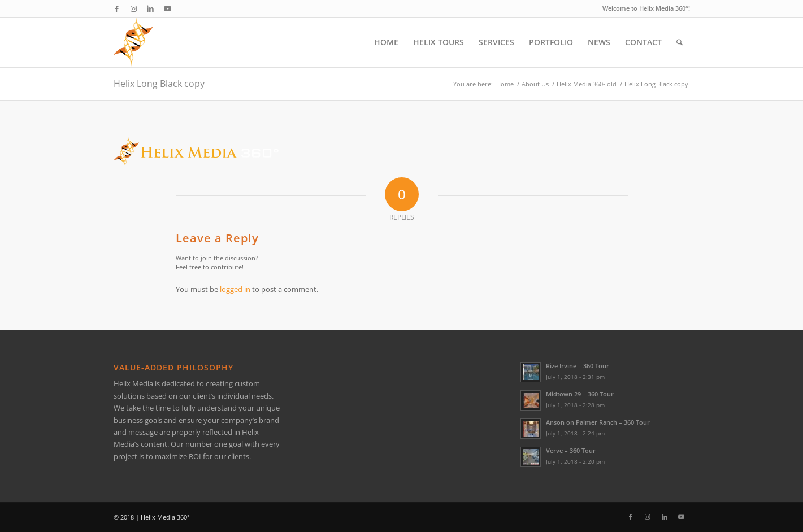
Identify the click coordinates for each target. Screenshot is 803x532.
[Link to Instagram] (134, 8)
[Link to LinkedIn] (151, 8)
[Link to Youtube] (168, 8)
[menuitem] (386, 42)
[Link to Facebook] (117, 8)
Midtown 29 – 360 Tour (580, 394)
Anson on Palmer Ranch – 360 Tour (598, 422)
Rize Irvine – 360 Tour (578, 366)
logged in (235, 289)
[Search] (680, 42)
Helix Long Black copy (159, 84)
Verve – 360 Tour (571, 450)
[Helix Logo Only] (133, 42)
